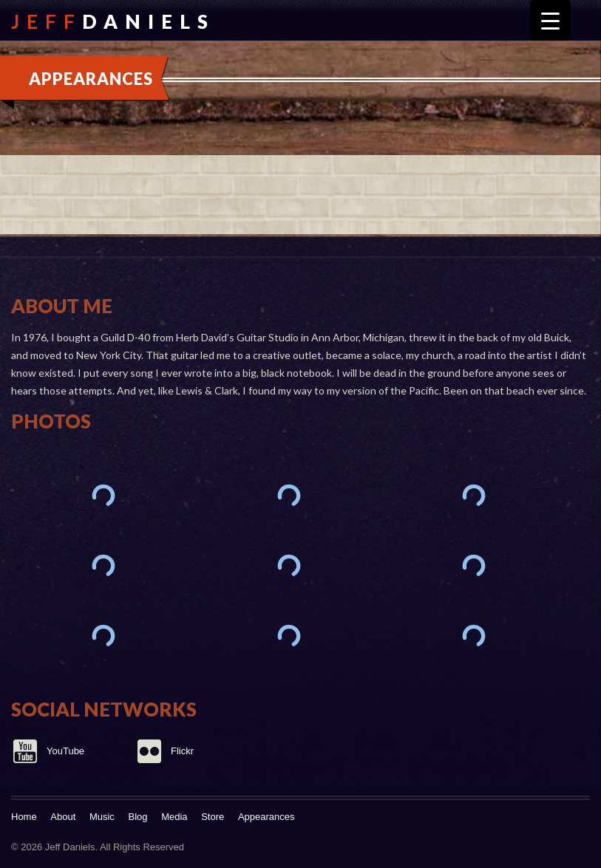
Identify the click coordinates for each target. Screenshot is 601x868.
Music (102, 817)
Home (24, 817)
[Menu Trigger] (550, 20)
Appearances (266, 817)
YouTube (65, 751)
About (63, 817)
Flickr (182, 751)
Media (174, 817)
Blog (138, 817)
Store (213, 817)
